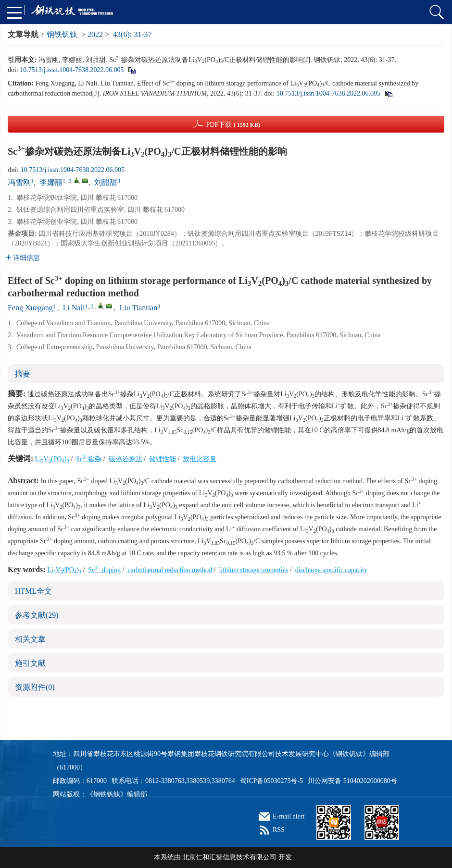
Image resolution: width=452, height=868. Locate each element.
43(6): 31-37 (132, 34)
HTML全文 (33, 591)
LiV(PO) (52, 459)
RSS (279, 830)
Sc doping (104, 570)
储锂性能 (163, 459)
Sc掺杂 (89, 459)
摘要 (23, 374)
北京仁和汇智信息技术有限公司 (229, 857)
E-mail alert (289, 816)
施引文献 (30, 663)
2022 (95, 34)
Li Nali (74, 308)
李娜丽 (51, 182)
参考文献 (37, 615)
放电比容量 (200, 459)
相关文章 (30, 639)
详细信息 (23, 258)
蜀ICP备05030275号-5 (271, 781)
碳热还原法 (126, 459)
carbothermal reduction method (170, 570)
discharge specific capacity (332, 570)
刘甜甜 (106, 182)
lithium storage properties (253, 570)
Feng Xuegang (30, 308)
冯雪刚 (19, 182)
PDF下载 (233, 125)
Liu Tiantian (139, 308)
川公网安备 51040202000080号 (352, 781)
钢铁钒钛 (62, 34)
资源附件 (35, 687)
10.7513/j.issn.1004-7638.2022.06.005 (72, 70)
